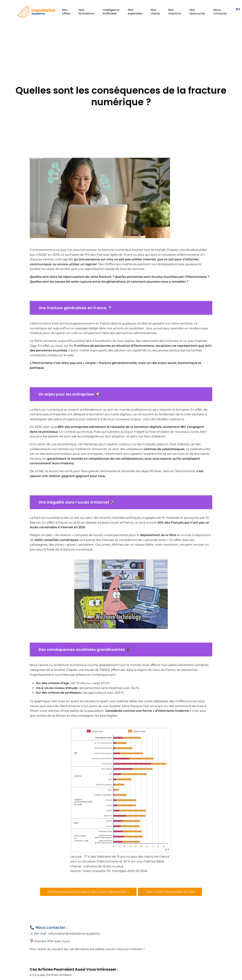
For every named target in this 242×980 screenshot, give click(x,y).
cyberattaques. (173, 449)
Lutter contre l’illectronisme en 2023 (170, 892)
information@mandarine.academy (74, 934)
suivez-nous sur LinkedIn (124, 949)
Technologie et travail (92, 79)
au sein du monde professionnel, (127, 410)
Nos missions (175, 12)
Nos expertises (135, 12)
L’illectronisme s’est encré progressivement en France (70, 323)
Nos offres (66, 12)
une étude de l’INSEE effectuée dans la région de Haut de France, (127, 670)
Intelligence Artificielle (111, 12)
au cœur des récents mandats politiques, (111, 518)
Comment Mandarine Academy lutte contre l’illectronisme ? (88, 892)
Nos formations (86, 12)
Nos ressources (197, 12)
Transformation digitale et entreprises (138, 79)
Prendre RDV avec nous (52, 941)
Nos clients (155, 12)
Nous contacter (221, 12)
